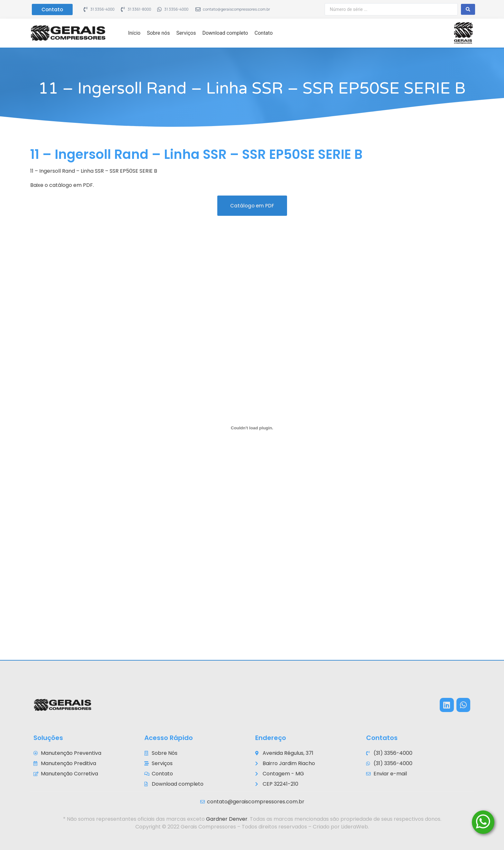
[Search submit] (468, 9)
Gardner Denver (227, 819)
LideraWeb (355, 827)
